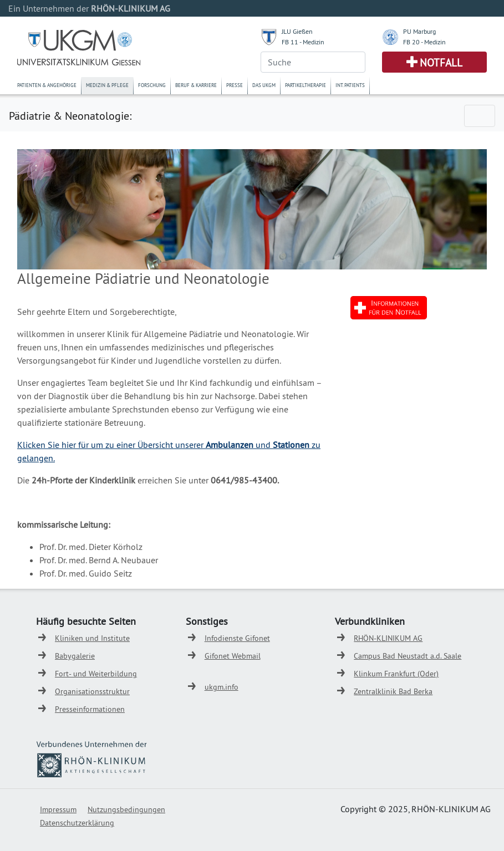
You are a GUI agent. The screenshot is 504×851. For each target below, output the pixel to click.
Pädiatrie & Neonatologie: (70, 116)
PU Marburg (419, 31)
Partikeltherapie (306, 85)
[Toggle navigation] (480, 116)
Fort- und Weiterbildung (96, 674)
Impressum (58, 809)
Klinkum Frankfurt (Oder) (396, 674)
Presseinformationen (90, 709)
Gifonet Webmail (233, 656)
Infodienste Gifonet (237, 638)
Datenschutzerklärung (77, 823)
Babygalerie (75, 656)
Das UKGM (264, 85)
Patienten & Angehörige (47, 85)
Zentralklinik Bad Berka (393, 691)
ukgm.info (222, 687)
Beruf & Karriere (196, 85)
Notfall (441, 63)
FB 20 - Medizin (424, 42)
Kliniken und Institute (92, 638)
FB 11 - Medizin (303, 42)
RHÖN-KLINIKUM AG (388, 638)
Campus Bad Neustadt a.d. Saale (408, 656)
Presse (235, 85)
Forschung (152, 85)
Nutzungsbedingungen (126, 809)
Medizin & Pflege (107, 85)
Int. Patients (350, 85)
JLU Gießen (297, 31)
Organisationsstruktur (92, 691)
